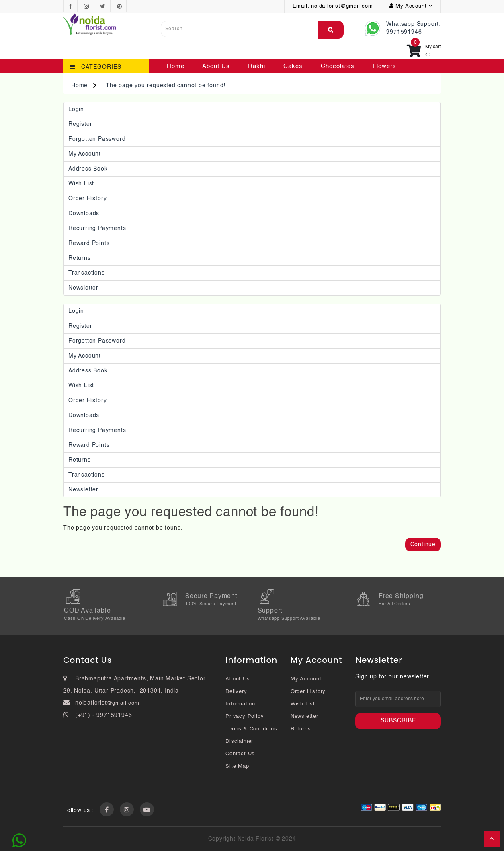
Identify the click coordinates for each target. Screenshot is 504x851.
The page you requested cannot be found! (166, 86)
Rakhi (257, 66)
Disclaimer (239, 741)
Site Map (237, 766)
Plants (176, 77)
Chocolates (338, 66)
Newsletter (83, 288)
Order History (87, 199)
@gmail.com (123, 703)
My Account (85, 154)
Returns (80, 258)
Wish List (81, 184)
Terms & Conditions (251, 729)
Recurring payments (97, 228)
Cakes (293, 66)
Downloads (84, 214)
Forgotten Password (97, 139)
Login (76, 109)
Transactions (87, 273)
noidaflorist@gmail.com (342, 6)
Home (176, 66)
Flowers (384, 66)
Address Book (88, 169)
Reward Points (89, 243)
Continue (423, 545)
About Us (216, 66)
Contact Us (220, 77)
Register (80, 124)
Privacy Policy (245, 716)
